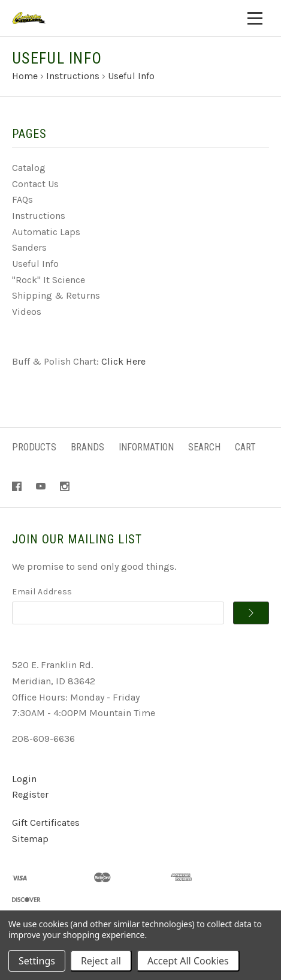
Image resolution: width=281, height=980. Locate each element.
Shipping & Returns (56, 295)
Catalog (29, 168)
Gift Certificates (46, 823)
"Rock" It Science (49, 280)
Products (34, 447)
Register (30, 794)
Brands (87, 447)
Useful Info (35, 264)
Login (24, 779)
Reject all (101, 961)
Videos (27, 312)
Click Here (123, 361)
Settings (37, 961)
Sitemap (30, 839)
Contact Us (35, 184)
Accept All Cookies (188, 961)
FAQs (22, 199)
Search (204, 447)
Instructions (39, 216)
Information (146, 447)
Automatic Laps (46, 232)
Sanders (29, 247)
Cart (245, 447)
